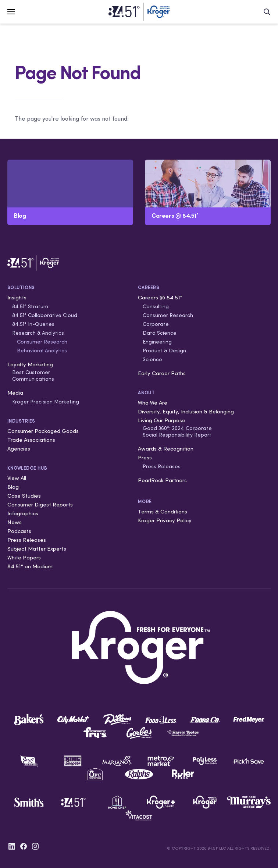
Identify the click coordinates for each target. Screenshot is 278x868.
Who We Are (153, 403)
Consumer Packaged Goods (43, 431)
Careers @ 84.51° (160, 297)
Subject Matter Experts (37, 549)
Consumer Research (42, 342)
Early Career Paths (162, 373)
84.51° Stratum (30, 306)
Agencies (19, 449)
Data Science (160, 333)
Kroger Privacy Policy (165, 520)
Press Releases (27, 540)
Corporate (156, 324)
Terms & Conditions (163, 511)
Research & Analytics (38, 333)
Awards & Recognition (166, 449)
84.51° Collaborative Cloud (45, 315)
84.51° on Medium (30, 566)
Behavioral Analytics (42, 351)
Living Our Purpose (162, 420)
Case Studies (24, 496)
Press (145, 457)
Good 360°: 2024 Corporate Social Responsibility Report (177, 431)
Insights (17, 297)
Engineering (157, 342)
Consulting (156, 306)
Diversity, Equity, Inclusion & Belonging (186, 411)
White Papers (24, 557)
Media (15, 393)
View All (17, 478)
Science (152, 359)
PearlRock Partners (162, 480)
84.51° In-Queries (33, 324)
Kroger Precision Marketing (46, 402)
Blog (13, 487)
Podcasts (19, 531)
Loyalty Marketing (30, 364)
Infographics (23, 513)
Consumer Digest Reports (40, 504)
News (15, 522)
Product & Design (164, 351)
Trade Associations (31, 440)
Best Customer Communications (33, 376)
